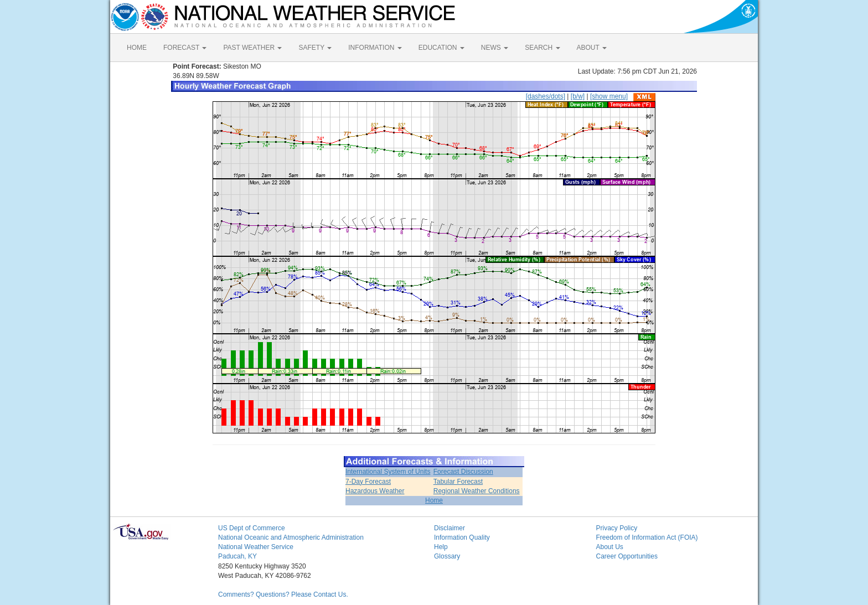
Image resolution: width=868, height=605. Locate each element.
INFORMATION (375, 48)
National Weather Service (256, 547)
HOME (137, 48)
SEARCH (542, 48)
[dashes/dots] (546, 96)
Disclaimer (449, 528)
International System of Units (388, 472)
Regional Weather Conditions (477, 491)
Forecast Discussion (463, 472)
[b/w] (578, 96)
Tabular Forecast (458, 482)
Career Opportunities (627, 556)
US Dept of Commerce (252, 528)
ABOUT (592, 48)
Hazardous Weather (375, 491)
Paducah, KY (237, 556)
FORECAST (185, 48)
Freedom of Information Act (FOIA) (647, 537)
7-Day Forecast (368, 482)
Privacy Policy (617, 528)
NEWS (495, 48)
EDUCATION (441, 48)
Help (441, 547)
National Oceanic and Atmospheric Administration (291, 537)
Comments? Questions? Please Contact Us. (283, 594)
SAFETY (315, 48)
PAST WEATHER (252, 48)
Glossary (447, 556)
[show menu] (609, 96)
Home (434, 500)
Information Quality (462, 537)
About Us (610, 547)
